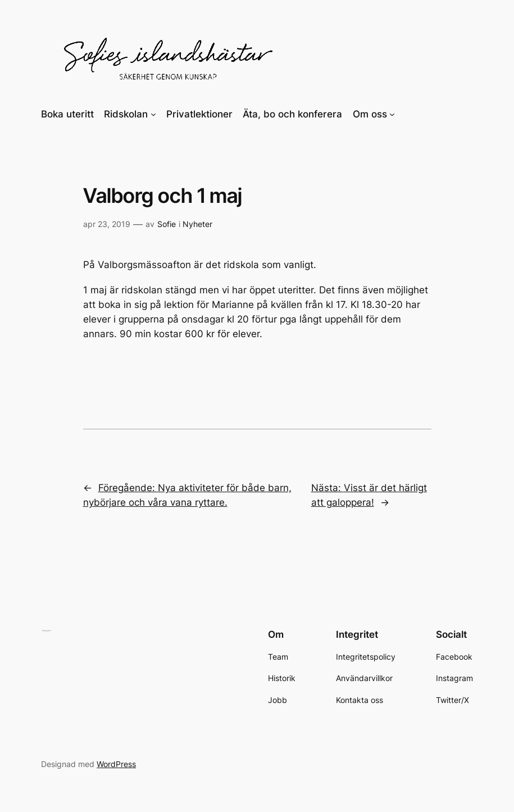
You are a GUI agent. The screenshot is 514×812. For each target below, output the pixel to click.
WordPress (116, 764)
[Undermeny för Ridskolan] (153, 114)
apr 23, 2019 (107, 224)
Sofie (167, 224)
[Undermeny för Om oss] (392, 114)
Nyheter (197, 224)
